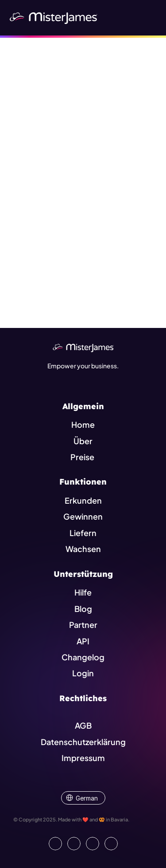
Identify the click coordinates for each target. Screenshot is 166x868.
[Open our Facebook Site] (74, 844)
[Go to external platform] (111, 844)
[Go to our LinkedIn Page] (55, 844)
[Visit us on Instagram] (93, 844)
